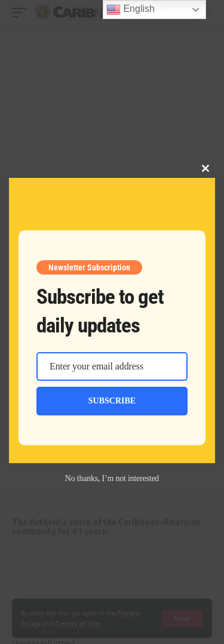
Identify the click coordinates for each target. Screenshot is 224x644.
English (131, 10)
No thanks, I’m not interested (112, 478)
